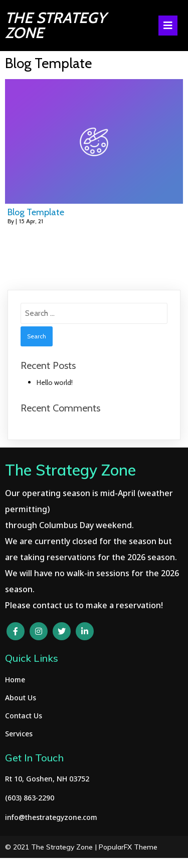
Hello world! (55, 382)
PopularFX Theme (128, 847)
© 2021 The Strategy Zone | (52, 847)
